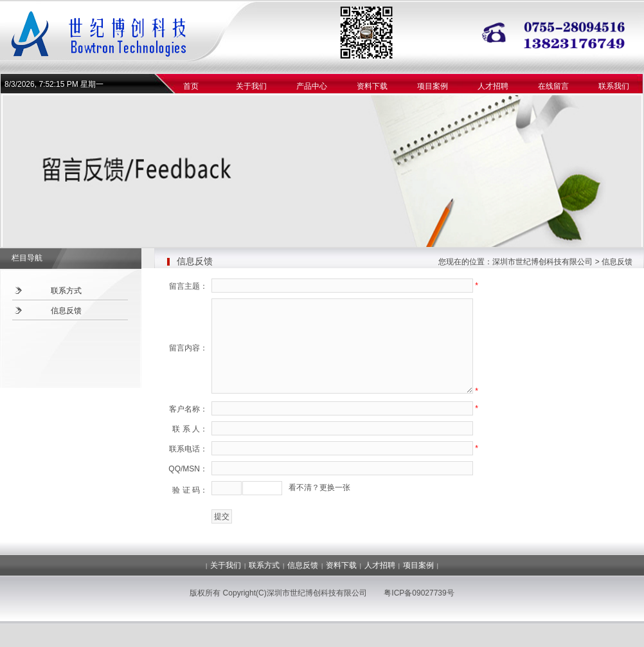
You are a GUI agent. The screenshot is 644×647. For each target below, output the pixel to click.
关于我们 (251, 86)
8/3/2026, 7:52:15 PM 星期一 (54, 84)
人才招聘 (493, 86)
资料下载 (372, 86)
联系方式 (66, 291)
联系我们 (614, 86)
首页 (191, 86)
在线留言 (553, 86)
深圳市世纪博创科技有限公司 (542, 262)
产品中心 (312, 86)
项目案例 (433, 86)
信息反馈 (66, 311)
